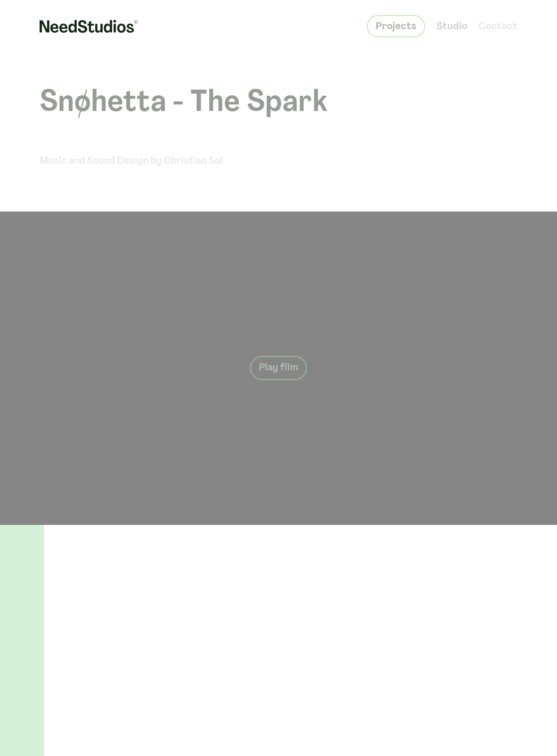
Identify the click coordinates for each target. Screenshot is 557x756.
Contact (498, 22)
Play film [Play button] (278, 368)
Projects (396, 22)
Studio (452, 22)
